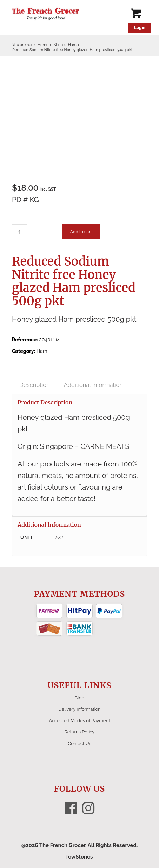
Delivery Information (79, 709)
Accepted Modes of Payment (79, 721)
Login (140, 28)
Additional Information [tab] (93, 385)
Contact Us (79, 743)
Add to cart (81, 232)
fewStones (79, 857)
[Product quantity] (19, 232)
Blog (80, 698)
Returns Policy (80, 732)
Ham (42, 351)
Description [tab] (35, 385)
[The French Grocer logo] (66, 14)
